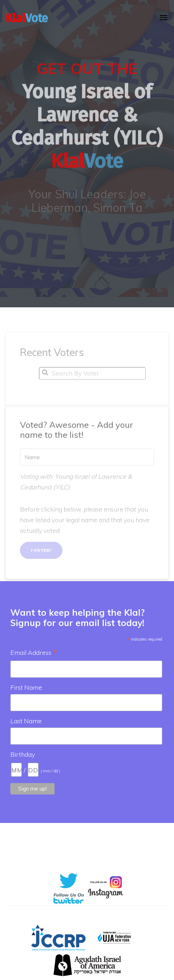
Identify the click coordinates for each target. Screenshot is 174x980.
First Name (26, 687)
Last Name (26, 721)
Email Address (34, 653)
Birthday (23, 754)
